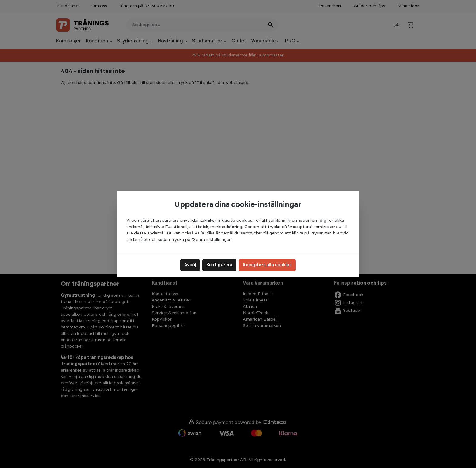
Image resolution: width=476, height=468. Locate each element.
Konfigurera (219, 265)
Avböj (190, 265)
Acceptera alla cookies (267, 265)
